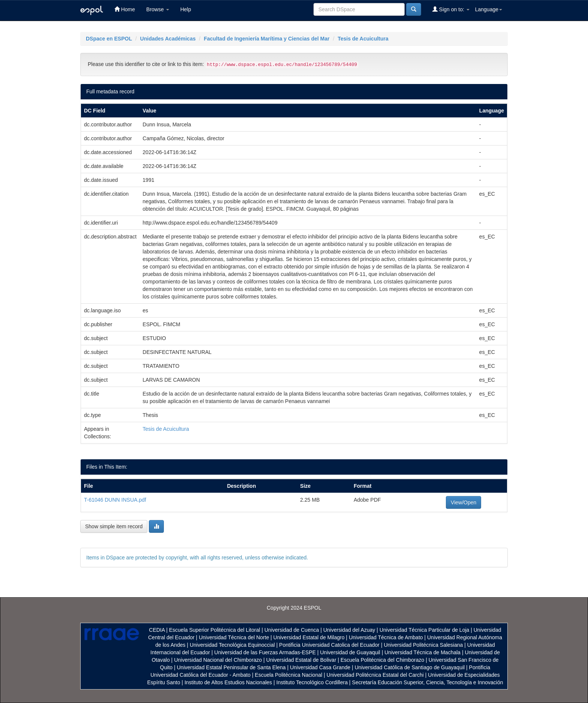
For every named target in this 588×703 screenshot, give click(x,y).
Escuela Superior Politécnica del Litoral (215, 630)
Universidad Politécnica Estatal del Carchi (375, 675)
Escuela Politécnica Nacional (289, 675)
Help (186, 9)
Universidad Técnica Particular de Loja (424, 630)
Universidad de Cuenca (292, 630)
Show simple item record (114, 526)
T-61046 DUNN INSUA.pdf (115, 500)
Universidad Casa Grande (321, 667)
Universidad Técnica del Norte (234, 637)
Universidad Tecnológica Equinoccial (232, 645)
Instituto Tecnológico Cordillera (312, 682)
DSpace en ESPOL (109, 39)
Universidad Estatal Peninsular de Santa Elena (231, 667)
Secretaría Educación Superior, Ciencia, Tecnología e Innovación (428, 682)
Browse (158, 9)
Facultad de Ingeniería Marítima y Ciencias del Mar (266, 39)
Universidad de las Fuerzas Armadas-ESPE (265, 652)
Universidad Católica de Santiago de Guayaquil (410, 667)
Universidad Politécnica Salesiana (423, 645)
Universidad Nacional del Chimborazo (218, 660)
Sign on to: (451, 9)
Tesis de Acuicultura (363, 39)
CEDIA (157, 630)
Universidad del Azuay (349, 630)
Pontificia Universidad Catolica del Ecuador (329, 645)
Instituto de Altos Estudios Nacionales (228, 682)
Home (125, 9)
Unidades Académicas (168, 39)
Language (489, 9)
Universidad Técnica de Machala (422, 652)
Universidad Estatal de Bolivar (301, 660)
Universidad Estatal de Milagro (309, 637)
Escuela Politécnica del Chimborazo (382, 660)
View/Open (463, 502)
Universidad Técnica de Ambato (386, 637)
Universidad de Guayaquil (350, 652)
